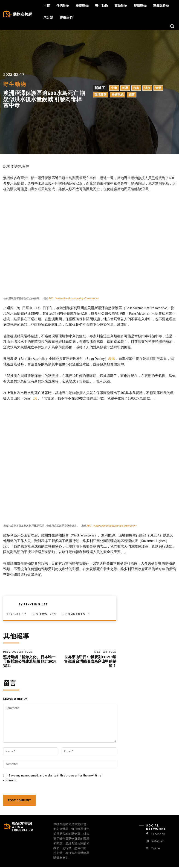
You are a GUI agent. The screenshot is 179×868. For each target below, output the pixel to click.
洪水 (147, 88)
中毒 (114, 88)
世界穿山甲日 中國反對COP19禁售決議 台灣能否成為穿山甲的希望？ (90, 662)
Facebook (157, 835)
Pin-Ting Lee (36, 604)
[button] (172, 26)
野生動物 (15, 84)
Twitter (155, 849)
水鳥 (136, 88)
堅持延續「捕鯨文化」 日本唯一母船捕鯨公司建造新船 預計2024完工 (29, 662)
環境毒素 (101, 95)
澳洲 (158, 88)
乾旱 (125, 88)
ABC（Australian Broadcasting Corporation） (74, 298)
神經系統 (118, 95)
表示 (112, 359)
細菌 (132, 95)
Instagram (157, 842)
